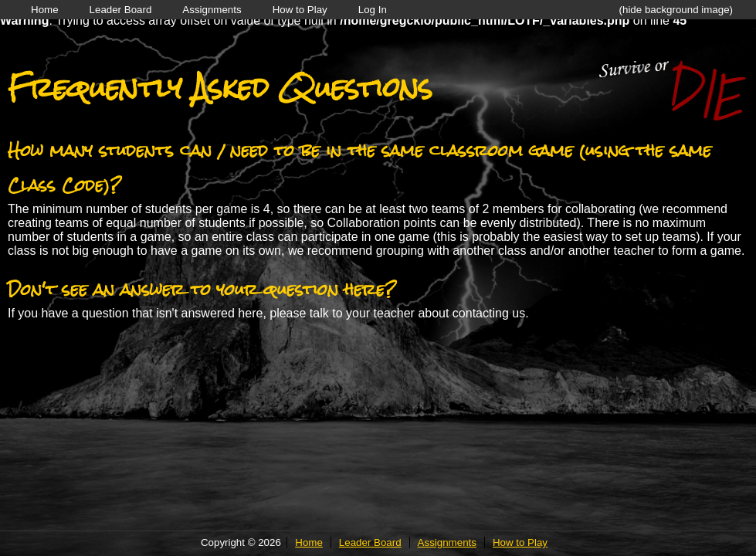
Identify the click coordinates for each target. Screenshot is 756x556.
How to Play (300, 10)
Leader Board (121, 10)
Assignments (212, 10)
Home (45, 10)
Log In (373, 10)
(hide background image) (676, 10)
